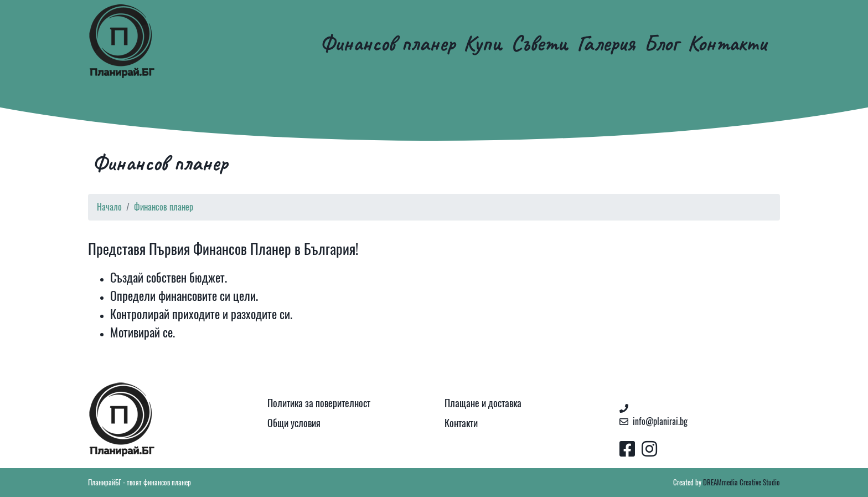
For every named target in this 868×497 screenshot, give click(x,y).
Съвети (539, 43)
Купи (483, 43)
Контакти (727, 43)
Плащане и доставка (483, 403)
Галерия (606, 43)
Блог (661, 43)
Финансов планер (387, 43)
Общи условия (294, 423)
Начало (109, 207)
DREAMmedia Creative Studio (742, 482)
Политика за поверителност (319, 403)
